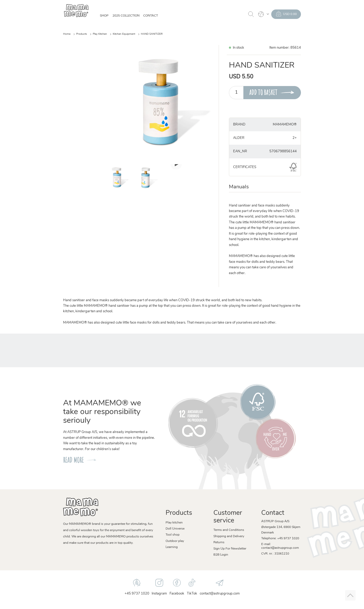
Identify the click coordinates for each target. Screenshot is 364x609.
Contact (151, 16)
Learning (172, 547)
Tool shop (173, 535)
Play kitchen (174, 523)
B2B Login (221, 555)
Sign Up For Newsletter (230, 549)
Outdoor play (175, 541)
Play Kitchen (100, 34)
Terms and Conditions (229, 530)
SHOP (104, 16)
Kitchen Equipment (124, 34)
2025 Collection (126, 16)
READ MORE (73, 460)
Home (67, 34)
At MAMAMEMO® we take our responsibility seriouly (102, 412)
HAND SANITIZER (152, 34)
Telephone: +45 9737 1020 (280, 538)
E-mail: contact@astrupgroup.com (280, 546)
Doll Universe (175, 529)
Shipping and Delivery (229, 536)
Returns (219, 542)
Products (82, 34)
